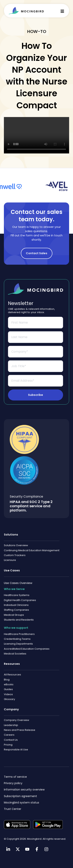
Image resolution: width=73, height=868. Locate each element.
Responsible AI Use (16, 750)
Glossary (9, 699)
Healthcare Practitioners (19, 634)
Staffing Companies (16, 610)
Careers (9, 735)
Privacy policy (13, 783)
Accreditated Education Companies (27, 649)
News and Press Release (20, 730)
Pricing (8, 745)
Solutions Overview (16, 545)
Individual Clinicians (16, 605)
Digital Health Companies (20, 600)
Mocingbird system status (22, 803)
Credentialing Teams (17, 639)
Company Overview (17, 720)
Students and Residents (19, 620)
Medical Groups (14, 615)
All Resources (12, 675)
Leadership (11, 725)
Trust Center (13, 809)
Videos (8, 694)
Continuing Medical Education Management (32, 550)
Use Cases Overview (18, 583)
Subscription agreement (20, 796)
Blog (7, 680)
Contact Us (11, 740)
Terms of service (15, 777)
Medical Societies (15, 654)
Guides (8, 689)
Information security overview (24, 790)
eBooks (9, 684)
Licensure (10, 560)
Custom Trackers (15, 555)
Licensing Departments (18, 644)
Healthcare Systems (17, 595)
